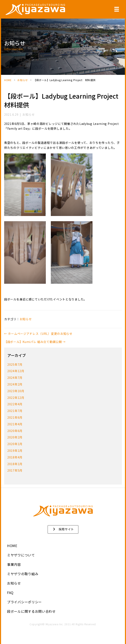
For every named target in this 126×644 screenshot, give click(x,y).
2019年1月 (15, 451)
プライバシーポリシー (24, 602)
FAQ (10, 593)
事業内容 (14, 564)
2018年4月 (15, 457)
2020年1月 (15, 444)
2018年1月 (15, 464)
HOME (12, 546)
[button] (63, 529)
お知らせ (14, 583)
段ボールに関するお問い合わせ (31, 611)
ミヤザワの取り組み (23, 574)
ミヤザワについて (21, 555)
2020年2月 (15, 437)
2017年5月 (15, 470)
